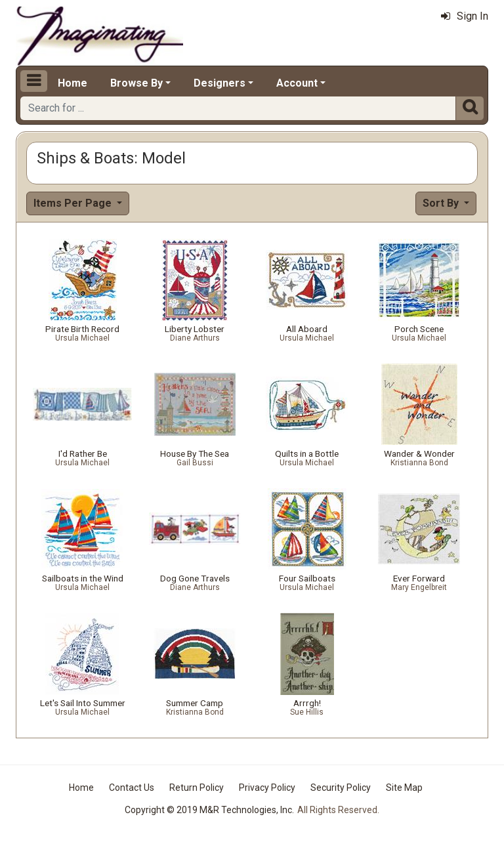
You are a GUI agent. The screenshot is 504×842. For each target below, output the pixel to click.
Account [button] (297, 83)
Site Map (404, 788)
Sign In (465, 16)
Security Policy (341, 788)
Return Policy (197, 788)
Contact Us (132, 788)
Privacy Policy (267, 788)
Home (73, 83)
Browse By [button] (136, 83)
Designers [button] (220, 83)
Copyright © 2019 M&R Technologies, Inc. (209, 810)
